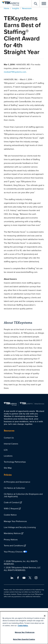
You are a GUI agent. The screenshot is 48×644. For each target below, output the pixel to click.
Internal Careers (11, 444)
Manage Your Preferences (15, 521)
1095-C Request (11, 508)
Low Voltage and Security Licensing (20, 527)
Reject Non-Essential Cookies (24, 639)
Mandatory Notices (12, 533)
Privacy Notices (11, 539)
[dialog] (24, 628)
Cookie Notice (10, 515)
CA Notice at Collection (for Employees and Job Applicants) (23, 495)
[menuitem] (24, 438)
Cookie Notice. (23, 626)
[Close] (45, 616)
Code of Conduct (12, 502)
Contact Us (9, 438)
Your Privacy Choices (13, 552)
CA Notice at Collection (14, 488)
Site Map (8, 468)
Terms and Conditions (14, 545)
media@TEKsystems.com (15, 72)
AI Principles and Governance (17, 482)
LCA (6, 450)
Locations (8, 456)
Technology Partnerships (15, 462)
